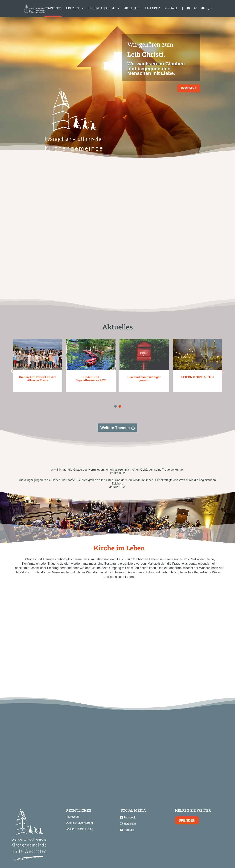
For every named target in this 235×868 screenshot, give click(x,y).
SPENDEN (187, 805)
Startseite (53, 8)
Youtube (127, 814)
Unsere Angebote (102, 8)
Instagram (128, 808)
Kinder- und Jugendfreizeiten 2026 (91, 363)
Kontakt (171, 8)
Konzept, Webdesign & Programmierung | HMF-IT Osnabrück (117, 862)
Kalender (152, 8)
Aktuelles (132, 8)
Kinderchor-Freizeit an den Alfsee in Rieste (38, 363)
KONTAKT (189, 88)
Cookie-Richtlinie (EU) (79, 813)
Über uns (73, 8)
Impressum (73, 801)
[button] (4, 356)
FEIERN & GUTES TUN (197, 362)
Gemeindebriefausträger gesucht (144, 363)
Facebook (128, 802)
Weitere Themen (115, 412)
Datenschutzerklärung (79, 807)
